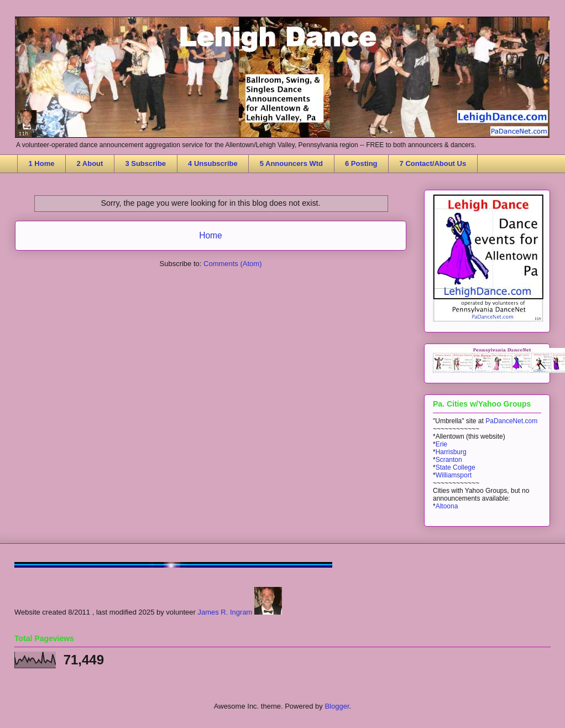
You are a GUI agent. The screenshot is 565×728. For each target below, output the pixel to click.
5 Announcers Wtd (291, 163)
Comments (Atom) (232, 264)
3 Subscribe (145, 163)
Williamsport (454, 475)
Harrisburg (451, 452)
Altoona (447, 506)
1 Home (42, 163)
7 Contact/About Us (433, 163)
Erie (441, 444)
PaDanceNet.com (511, 421)
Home (211, 235)
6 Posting (361, 163)
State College (456, 467)
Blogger (337, 706)
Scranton (449, 460)
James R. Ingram (225, 612)
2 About (90, 163)
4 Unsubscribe (213, 163)
